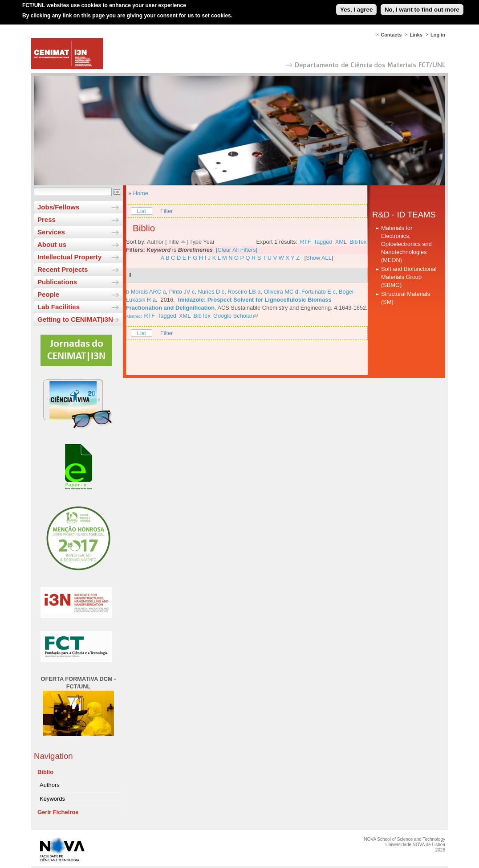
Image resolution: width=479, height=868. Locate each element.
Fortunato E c (319, 292)
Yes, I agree (356, 6)
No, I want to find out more (422, 6)
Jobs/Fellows (58, 207)
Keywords (52, 799)
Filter (166, 211)
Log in (438, 35)
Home (141, 193)
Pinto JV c (182, 292)
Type (195, 242)
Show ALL (319, 258)
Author (155, 242)
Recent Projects (63, 269)
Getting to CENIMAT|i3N (75, 319)
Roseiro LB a (244, 292)
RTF (306, 242)
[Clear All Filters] (237, 250)
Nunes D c (211, 292)
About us (52, 244)
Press (47, 219)
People (48, 294)
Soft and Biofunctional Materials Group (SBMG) (409, 277)
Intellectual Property (69, 257)
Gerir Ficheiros (58, 812)
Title (174, 242)
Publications (57, 282)
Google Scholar (233, 316)
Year (209, 242)
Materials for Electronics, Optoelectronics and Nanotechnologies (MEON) (406, 244)
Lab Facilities (59, 307)
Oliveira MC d (281, 292)
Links (416, 35)
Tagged (323, 242)
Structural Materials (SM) (406, 298)
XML (341, 242)
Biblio (45, 772)
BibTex (358, 242)
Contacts (391, 35)
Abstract (134, 316)
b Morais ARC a (146, 292)
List (142, 211)
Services (51, 232)
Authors (50, 785)
